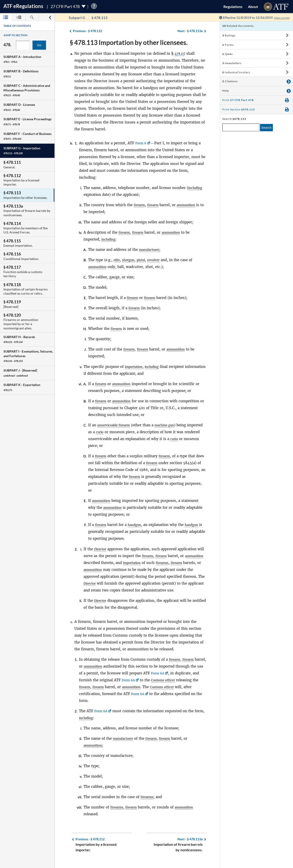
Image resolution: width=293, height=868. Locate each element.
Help (226, 91)
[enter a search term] (241, 127)
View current (280, 18)
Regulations (233, 7)
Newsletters (232, 63)
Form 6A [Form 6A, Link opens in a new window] (172, 680)
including (196, 188)
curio (117, 432)
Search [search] (266, 128)
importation (135, 367)
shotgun (130, 260)
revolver (158, 260)
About (253, 7)
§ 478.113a (190, 31)
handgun (137, 525)
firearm (140, 205)
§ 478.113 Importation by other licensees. (129, 42)
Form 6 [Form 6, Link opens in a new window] (142, 143)
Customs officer (192, 687)
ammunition (191, 205)
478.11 (180, 53)
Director (101, 549)
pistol (144, 260)
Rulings (229, 35)
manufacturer (151, 250)
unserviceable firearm (116, 425)
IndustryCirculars (236, 72)
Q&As (228, 54)
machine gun (171, 425)
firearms (188, 563)
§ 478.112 (88, 31)
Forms (228, 45)
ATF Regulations (23, 6)
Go (39, 45)
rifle (117, 260)
